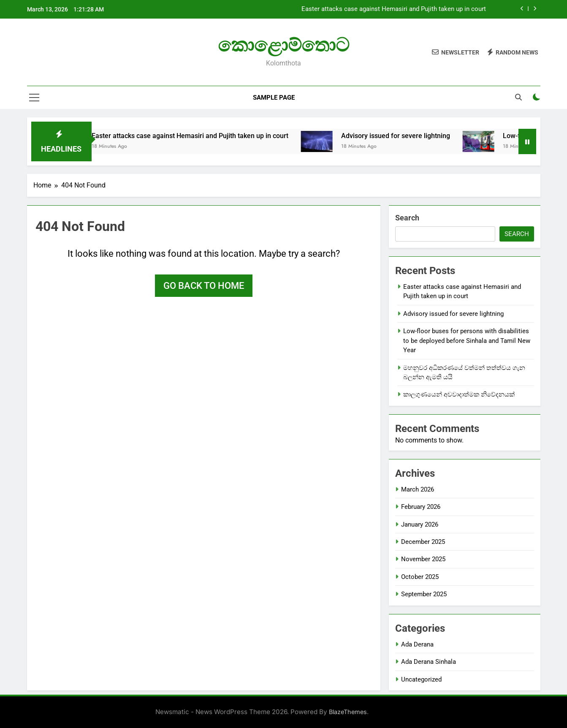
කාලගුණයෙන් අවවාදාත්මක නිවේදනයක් (459, 394)
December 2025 (423, 542)
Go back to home (204, 286)
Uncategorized (421, 679)
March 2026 (418, 489)
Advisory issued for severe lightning (419, 136)
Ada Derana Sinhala (429, 662)
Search (407, 218)
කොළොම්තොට (283, 45)
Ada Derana (417, 644)
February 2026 (421, 507)
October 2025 (420, 577)
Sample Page (274, 98)
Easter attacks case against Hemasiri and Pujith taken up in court (394, 9)
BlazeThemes (348, 712)
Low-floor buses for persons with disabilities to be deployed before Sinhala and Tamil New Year (467, 341)
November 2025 (423, 559)
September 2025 (424, 594)
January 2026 (420, 524)
